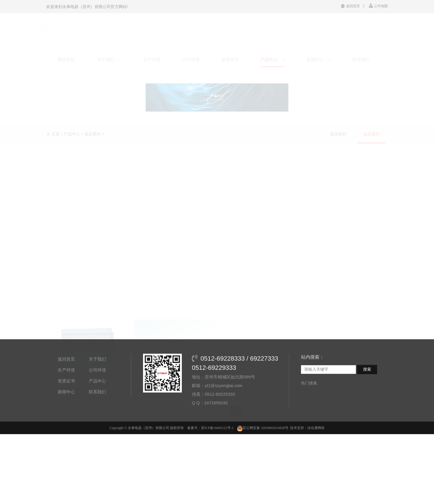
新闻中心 (66, 411)
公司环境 (97, 389)
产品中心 (97, 400)
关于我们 (97, 378)
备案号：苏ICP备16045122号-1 (210, 447)
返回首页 (350, 6)
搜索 (367, 388)
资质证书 (66, 400)
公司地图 (378, 6)
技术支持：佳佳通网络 (307, 447)
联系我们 (97, 411)
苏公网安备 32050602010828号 (263, 447)
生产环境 (66, 389)
